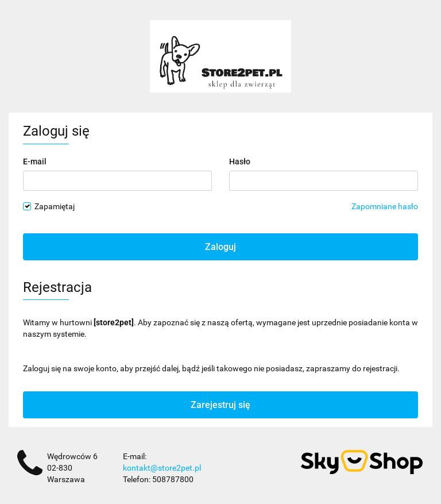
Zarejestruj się (220, 405)
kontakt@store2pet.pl (162, 468)
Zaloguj (220, 247)
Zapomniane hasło (385, 206)
